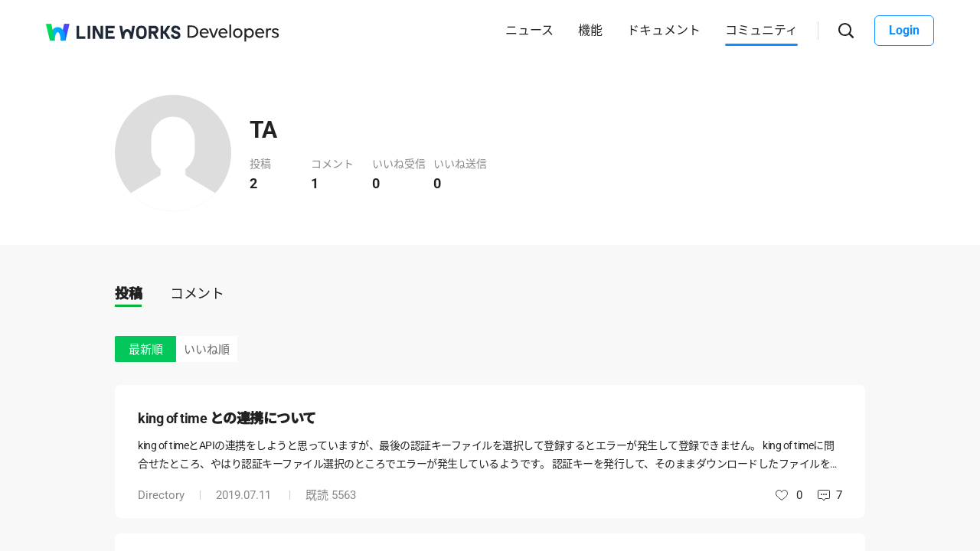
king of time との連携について (227, 418)
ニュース (529, 30)
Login (904, 30)
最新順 (146, 350)
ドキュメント (664, 30)
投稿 (128, 293)
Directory (161, 495)
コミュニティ (761, 30)
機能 (590, 30)
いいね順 (207, 350)
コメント (197, 293)
